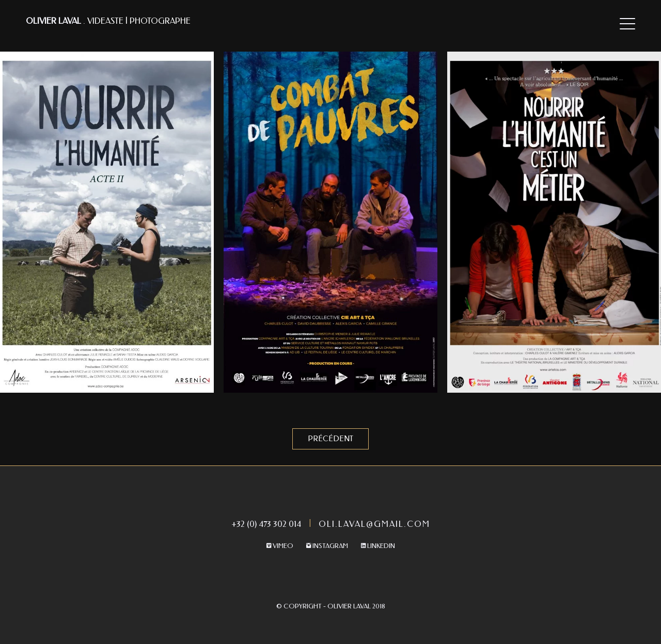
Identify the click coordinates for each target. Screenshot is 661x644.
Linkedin (378, 546)
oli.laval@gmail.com (374, 524)
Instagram (327, 546)
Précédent (330, 439)
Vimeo (280, 546)
